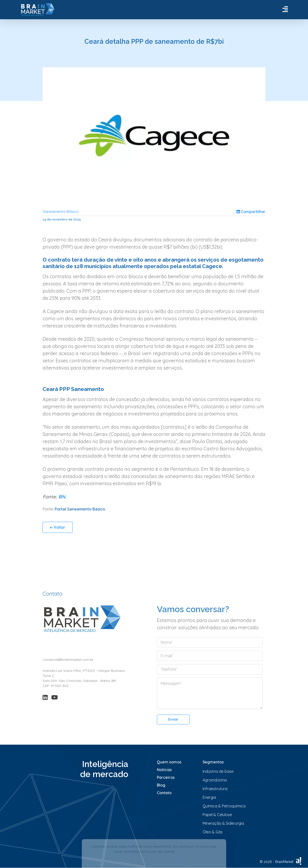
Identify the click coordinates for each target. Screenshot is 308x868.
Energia (209, 798)
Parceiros (166, 778)
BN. (62, 497)
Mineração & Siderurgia (223, 824)
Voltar (58, 528)
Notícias (164, 770)
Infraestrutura (215, 789)
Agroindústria (215, 780)
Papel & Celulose (217, 815)
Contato (164, 793)
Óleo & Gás (213, 832)
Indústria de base (218, 772)
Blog (161, 785)
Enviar (173, 720)
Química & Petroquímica (224, 806)
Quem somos (169, 762)
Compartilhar (251, 212)
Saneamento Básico (61, 212)
